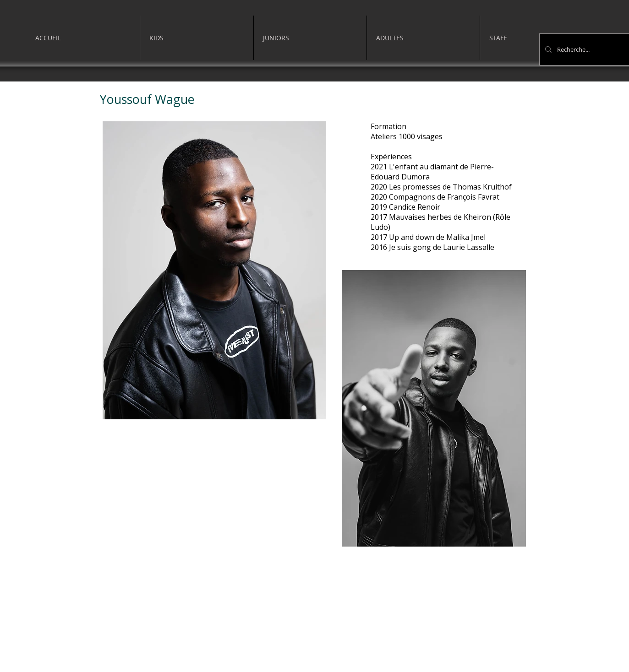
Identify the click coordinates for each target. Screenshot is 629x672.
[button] (197, 38)
